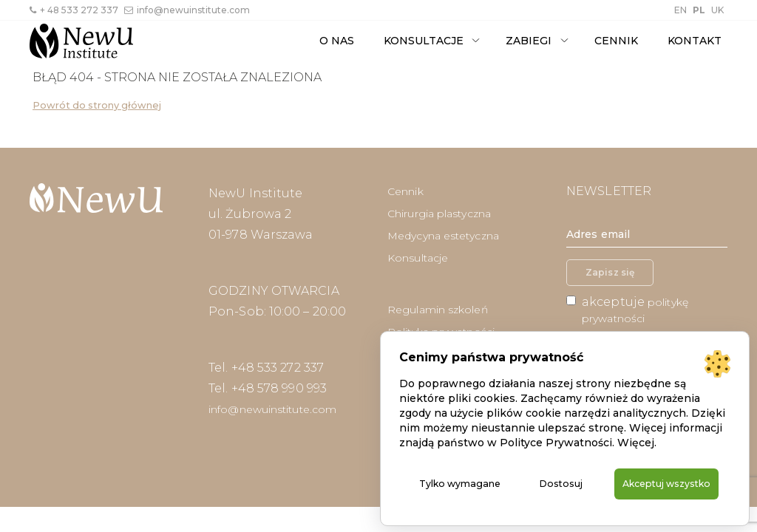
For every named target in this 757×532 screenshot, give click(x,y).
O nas (337, 41)
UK (717, 10)
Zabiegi (529, 41)
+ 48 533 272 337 (74, 10)
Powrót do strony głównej (97, 105)
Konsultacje (424, 41)
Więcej (636, 426)
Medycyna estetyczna (443, 236)
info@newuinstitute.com (187, 10)
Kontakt (695, 41)
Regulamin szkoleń (438, 310)
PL (699, 10)
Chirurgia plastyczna (439, 214)
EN (680, 10)
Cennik (616, 41)
